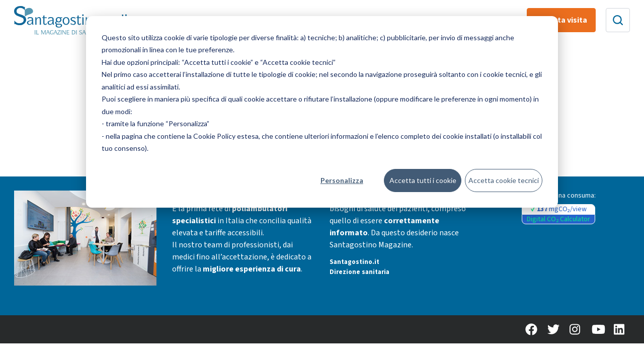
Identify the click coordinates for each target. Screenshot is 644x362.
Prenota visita (561, 20)
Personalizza (342, 180)
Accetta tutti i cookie (423, 180)
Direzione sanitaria (359, 272)
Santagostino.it (354, 262)
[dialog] (322, 112)
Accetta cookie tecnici (504, 180)
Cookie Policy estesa (226, 136)
